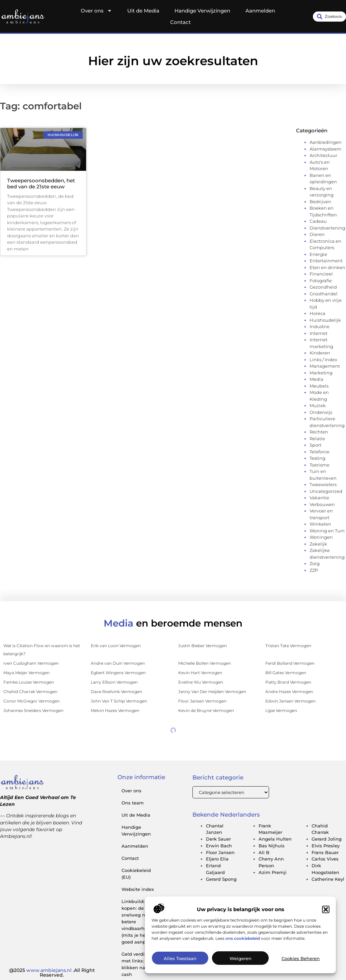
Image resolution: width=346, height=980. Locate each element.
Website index (138, 889)
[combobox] (329, 17)
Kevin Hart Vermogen (200, 673)
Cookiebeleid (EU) (136, 874)
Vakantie (319, 498)
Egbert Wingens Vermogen (118, 673)
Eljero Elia (217, 859)
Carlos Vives (325, 859)
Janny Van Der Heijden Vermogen (212, 692)
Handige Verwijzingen (202, 11)
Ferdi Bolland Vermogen (290, 663)
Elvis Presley (326, 846)
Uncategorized (326, 491)
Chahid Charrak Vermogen (30, 692)
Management (325, 366)
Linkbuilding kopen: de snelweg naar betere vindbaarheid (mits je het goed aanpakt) (138, 922)
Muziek (318, 405)
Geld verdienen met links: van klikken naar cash (139, 964)
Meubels (319, 386)
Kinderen (320, 353)
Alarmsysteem (325, 149)
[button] (326, 910)
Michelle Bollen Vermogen (205, 663)
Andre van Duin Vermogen (118, 663)
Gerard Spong (221, 879)
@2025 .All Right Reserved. (52, 973)
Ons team (133, 803)
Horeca (317, 313)
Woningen (321, 537)
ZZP (314, 570)
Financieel (321, 274)
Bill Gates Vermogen (286, 673)
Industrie (320, 326)
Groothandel (324, 294)
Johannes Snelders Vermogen (33, 710)
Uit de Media (143, 11)
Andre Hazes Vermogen (289, 692)
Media (316, 379)
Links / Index (323, 360)
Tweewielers (323, 484)
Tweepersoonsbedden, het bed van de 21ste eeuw (41, 183)
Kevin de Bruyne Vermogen (206, 710)
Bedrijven (320, 202)
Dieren (317, 234)
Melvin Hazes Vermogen (115, 710)
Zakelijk (318, 544)
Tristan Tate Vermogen (288, 646)
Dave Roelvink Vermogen (116, 692)
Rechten (319, 432)
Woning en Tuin (327, 531)
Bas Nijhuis (272, 846)
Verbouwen (322, 504)
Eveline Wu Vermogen (201, 682)
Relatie (317, 439)
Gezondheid (323, 287)
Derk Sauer (218, 839)
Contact (180, 22)
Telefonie (320, 452)
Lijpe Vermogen (281, 710)
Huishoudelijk (325, 320)
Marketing (321, 373)
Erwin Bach (219, 846)
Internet (318, 333)
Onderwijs (321, 412)
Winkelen (320, 524)
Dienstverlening (327, 228)
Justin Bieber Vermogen (203, 646)
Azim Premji (273, 872)
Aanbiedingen (326, 142)
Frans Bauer (325, 852)
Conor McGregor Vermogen (32, 701)
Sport (315, 445)
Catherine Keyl (328, 879)
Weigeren (241, 959)
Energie (318, 254)
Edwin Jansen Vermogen (290, 701)
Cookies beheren (301, 959)
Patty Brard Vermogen (288, 682)
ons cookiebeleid (243, 939)
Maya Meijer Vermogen (26, 673)
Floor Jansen (220, 852)
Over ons (96, 11)
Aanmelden (260, 11)
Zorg (315, 563)
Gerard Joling (327, 839)
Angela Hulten (275, 839)
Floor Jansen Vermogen (202, 701)
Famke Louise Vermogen (29, 682)
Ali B (264, 852)
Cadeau (318, 221)
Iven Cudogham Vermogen (31, 663)
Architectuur (323, 155)
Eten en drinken (327, 267)
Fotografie (321, 281)
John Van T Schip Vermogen (119, 701)
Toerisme (320, 465)
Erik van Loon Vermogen (116, 646)
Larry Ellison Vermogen (114, 682)
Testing (317, 458)
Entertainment (326, 261)
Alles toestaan (180, 959)
